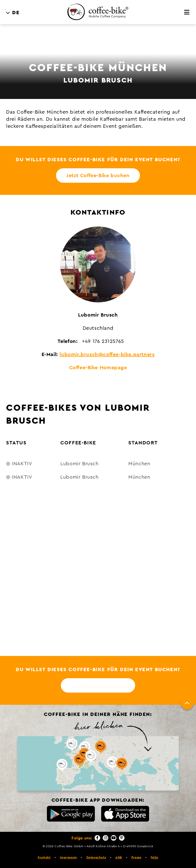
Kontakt (44, 857)
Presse (136, 857)
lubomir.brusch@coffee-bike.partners (107, 355)
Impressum (68, 857)
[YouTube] (114, 838)
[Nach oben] (187, 703)
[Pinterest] (122, 838)
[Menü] (187, 12)
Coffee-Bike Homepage (98, 368)
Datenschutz (96, 857)
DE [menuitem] (16, 13)
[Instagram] (105, 838)
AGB (119, 857)
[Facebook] (97, 838)
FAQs (154, 857)
